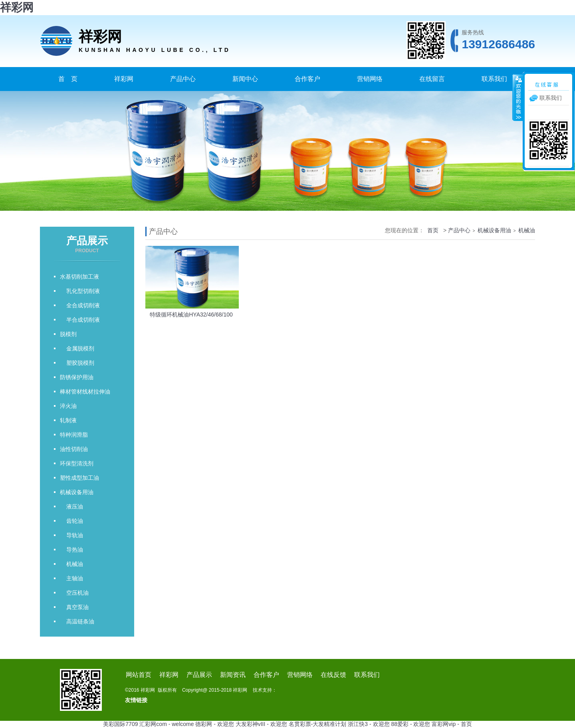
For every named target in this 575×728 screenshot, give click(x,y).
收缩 (518, 97)
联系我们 (494, 79)
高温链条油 (77, 621)
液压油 (71, 506)
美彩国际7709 (120, 724)
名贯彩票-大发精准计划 (318, 724)
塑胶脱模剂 (77, 363)
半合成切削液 (80, 320)
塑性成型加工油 (79, 478)
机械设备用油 (77, 492)
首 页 (68, 79)
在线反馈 (333, 675)
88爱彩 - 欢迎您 (410, 724)
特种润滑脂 (74, 435)
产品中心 (183, 79)
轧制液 (68, 420)
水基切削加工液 (79, 277)
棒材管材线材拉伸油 (85, 392)
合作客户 (307, 79)
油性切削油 (74, 449)
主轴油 (71, 578)
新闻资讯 (233, 675)
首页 (433, 230)
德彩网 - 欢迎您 (214, 724)
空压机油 (74, 593)
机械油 (71, 564)
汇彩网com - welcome (167, 724)
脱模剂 (68, 334)
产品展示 (199, 675)
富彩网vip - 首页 (452, 724)
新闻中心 (245, 79)
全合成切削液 (80, 305)
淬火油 (68, 406)
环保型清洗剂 (77, 463)
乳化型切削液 (80, 291)
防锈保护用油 (77, 377)
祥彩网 (17, 7)
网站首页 (139, 675)
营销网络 (370, 79)
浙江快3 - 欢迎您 (369, 724)
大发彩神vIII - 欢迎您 (261, 724)
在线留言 (432, 79)
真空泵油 (74, 607)
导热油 (71, 550)
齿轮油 (71, 521)
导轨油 (71, 535)
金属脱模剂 (77, 348)
